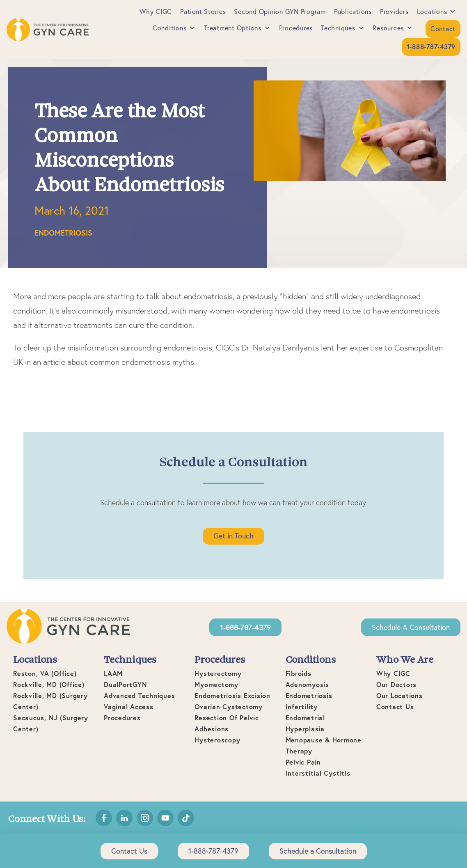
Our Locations (399, 695)
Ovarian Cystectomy (229, 707)
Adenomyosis (307, 684)
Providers (394, 11)
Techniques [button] (343, 28)
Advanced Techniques (139, 695)
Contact (443, 29)
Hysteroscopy (217, 740)
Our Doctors (396, 684)
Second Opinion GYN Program (280, 11)
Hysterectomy (218, 673)
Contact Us (395, 707)
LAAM (113, 673)
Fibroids (299, 673)
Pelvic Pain (303, 762)
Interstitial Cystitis (318, 773)
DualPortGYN (125, 684)
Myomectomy (216, 684)
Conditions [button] (174, 28)
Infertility (302, 707)
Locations (437, 11)
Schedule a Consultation (411, 627)
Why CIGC (156, 11)
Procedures (296, 28)
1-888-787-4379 (213, 851)
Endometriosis (63, 233)
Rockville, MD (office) (49, 684)
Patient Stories (203, 11)
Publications (353, 11)
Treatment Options (237, 28)
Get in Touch (233, 536)
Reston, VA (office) (45, 673)
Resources (393, 28)
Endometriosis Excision (232, 695)
